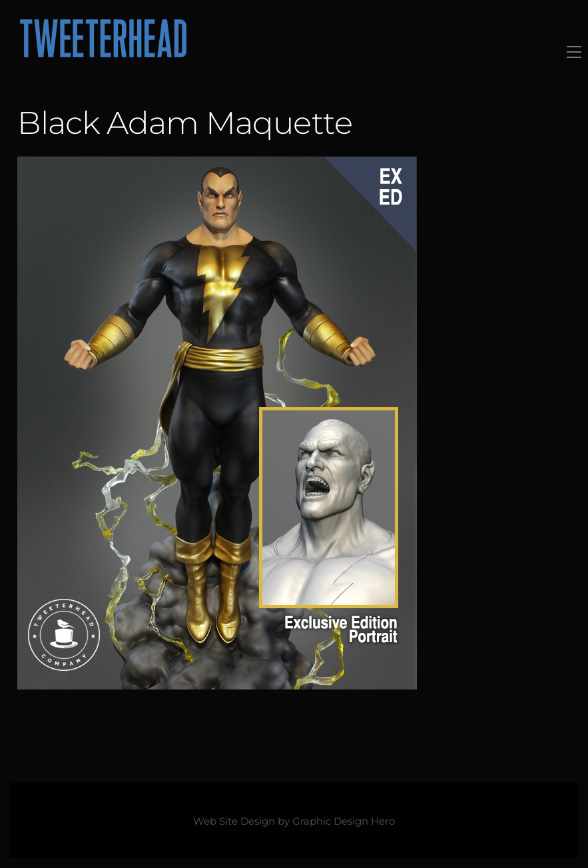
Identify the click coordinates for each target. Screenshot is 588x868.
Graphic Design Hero (344, 821)
